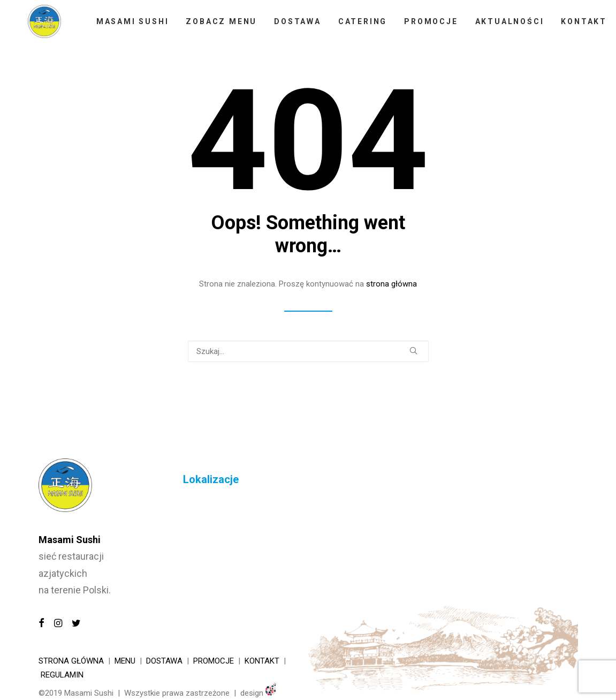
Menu (125, 661)
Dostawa (290, 26)
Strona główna (71, 661)
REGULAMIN (62, 675)
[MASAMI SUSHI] (41, 26)
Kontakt (576, 26)
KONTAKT (262, 661)
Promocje (423, 26)
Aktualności (502, 26)
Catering (355, 26)
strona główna (391, 284)
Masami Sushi (125, 26)
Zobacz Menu (214, 26)
